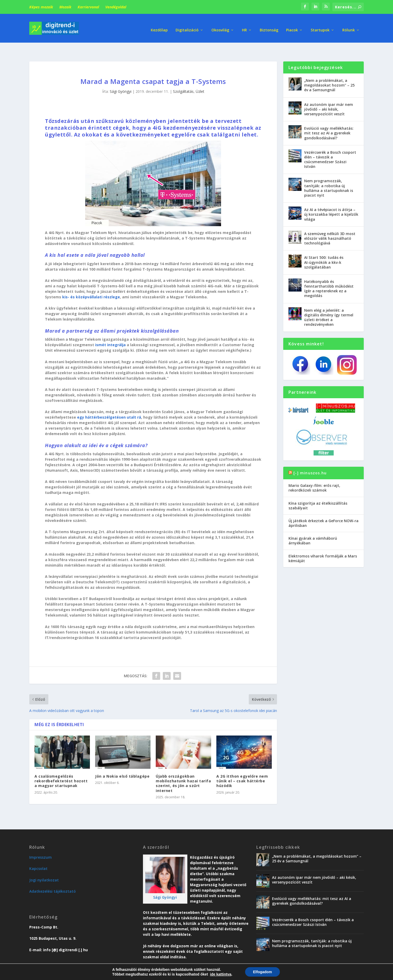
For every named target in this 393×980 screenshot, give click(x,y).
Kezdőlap (159, 26)
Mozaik (65, 7)
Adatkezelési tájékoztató (53, 879)
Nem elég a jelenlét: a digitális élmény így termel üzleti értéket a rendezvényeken (329, 305)
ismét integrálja (110, 332)
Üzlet (200, 79)
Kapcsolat (38, 856)
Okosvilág (220, 26)
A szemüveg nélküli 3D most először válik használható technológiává (330, 226)
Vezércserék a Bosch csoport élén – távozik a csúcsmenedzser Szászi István (330, 147)
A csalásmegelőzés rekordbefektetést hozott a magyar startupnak (61, 768)
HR (244, 26)
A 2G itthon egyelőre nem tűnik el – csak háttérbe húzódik (242, 768)
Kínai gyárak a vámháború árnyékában (313, 528)
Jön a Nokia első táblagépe (122, 764)
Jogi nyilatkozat (44, 867)
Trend (272, 974)
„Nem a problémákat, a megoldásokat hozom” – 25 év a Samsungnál (329, 73)
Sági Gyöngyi (121, 79)
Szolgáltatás (183, 79)
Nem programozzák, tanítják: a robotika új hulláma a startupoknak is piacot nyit (329, 175)
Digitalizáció (187, 26)
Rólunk (349, 26)
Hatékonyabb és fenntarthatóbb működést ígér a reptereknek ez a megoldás (329, 276)
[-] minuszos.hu (310, 460)
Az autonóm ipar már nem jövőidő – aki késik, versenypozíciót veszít (329, 97)
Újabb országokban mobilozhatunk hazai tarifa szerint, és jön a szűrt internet (183, 771)
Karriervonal (88, 7)
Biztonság (269, 26)
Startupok (320, 26)
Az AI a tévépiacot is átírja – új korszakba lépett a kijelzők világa (331, 202)
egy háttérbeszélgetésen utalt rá (109, 405)
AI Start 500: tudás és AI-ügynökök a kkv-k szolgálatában (324, 250)
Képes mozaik (41, 7)
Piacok (292, 26)
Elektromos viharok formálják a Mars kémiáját (323, 546)
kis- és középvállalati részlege (91, 284)
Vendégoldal (116, 7)
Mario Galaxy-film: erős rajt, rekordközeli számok (314, 475)
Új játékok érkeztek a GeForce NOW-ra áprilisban (323, 511)
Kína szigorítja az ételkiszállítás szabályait (318, 493)
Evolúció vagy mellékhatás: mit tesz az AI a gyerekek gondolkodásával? (329, 120)
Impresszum (41, 845)
